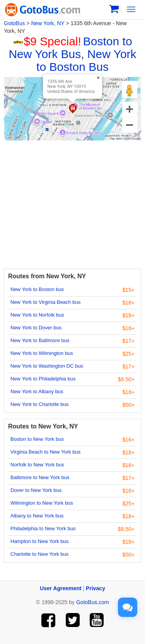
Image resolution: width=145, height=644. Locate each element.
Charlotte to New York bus (39, 554)
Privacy (96, 588)
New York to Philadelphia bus (43, 379)
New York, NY (48, 23)
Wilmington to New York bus (42, 503)
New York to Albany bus (37, 391)
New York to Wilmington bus (42, 353)
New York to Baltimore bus (40, 340)
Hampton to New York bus (39, 541)
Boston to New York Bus (70, 48)
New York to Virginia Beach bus (45, 302)
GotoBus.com (93, 602)
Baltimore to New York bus (40, 477)
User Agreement (61, 588)
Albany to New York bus (37, 516)
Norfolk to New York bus (37, 465)
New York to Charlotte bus (39, 404)
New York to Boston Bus (86, 60)
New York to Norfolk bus (37, 315)
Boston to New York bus (37, 439)
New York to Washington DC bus (47, 366)
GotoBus (14, 23)
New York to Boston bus (37, 289)
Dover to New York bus (36, 490)
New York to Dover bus (36, 328)
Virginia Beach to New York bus (45, 452)
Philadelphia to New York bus (43, 528)
